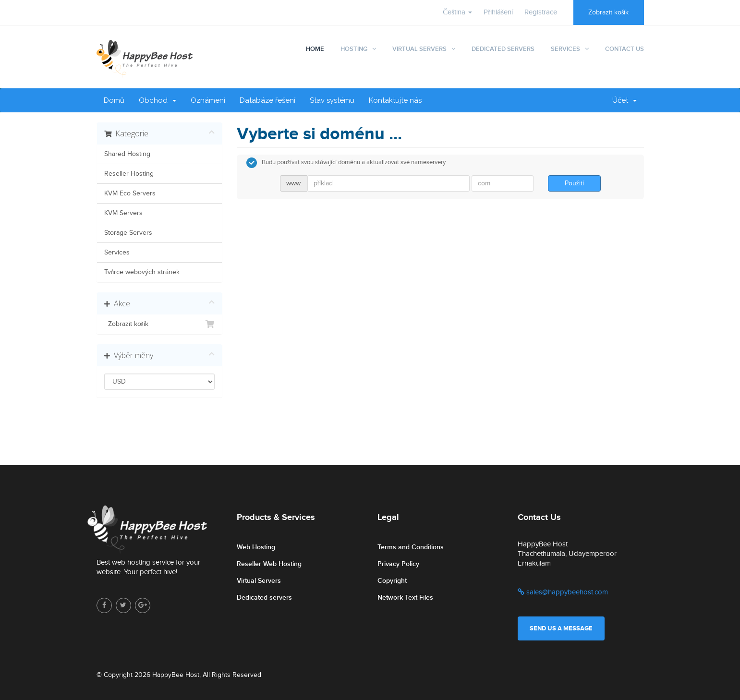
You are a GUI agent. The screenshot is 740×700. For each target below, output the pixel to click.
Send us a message (561, 628)
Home (315, 49)
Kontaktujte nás (395, 100)
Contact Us (625, 49)
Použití (574, 183)
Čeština (457, 12)
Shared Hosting (127, 154)
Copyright (392, 581)
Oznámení (208, 100)
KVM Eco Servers (130, 193)
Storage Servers (128, 233)
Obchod (158, 100)
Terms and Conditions (411, 547)
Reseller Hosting (129, 174)
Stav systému (332, 100)
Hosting (354, 49)
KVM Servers (123, 213)
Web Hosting (256, 547)
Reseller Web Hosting (269, 564)
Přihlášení (498, 12)
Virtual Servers (419, 49)
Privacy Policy (398, 564)
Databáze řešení (267, 100)
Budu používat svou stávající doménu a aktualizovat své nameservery (346, 163)
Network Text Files (405, 597)
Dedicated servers (264, 597)
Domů (114, 100)
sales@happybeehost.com (563, 592)
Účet (625, 100)
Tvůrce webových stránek (142, 272)
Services (565, 49)
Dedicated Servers (503, 49)
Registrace (541, 12)
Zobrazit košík (608, 12)
